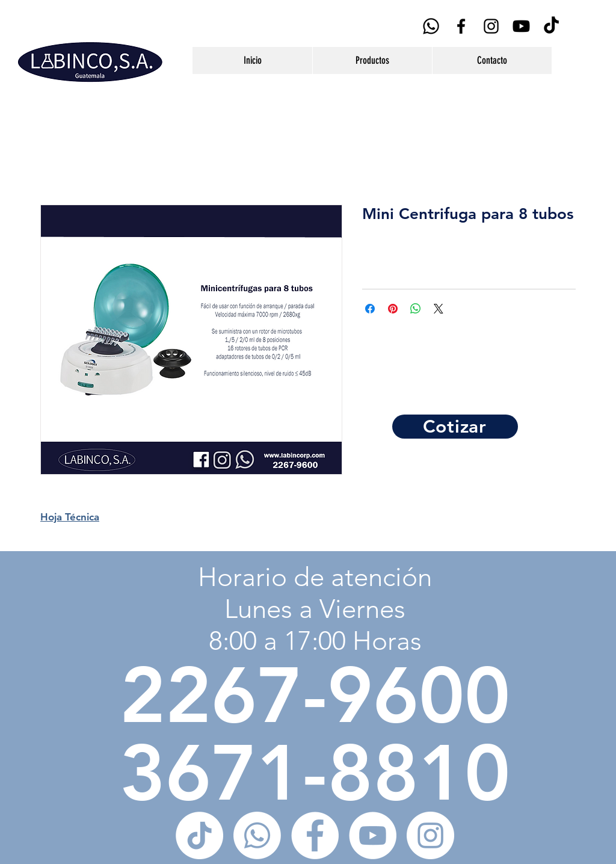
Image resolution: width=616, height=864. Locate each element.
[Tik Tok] (551, 26)
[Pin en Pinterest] (393, 309)
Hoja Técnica (70, 517)
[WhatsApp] (431, 26)
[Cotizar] (455, 427)
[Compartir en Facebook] (370, 309)
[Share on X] (439, 309)
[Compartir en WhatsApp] (416, 309)
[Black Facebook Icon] (461, 26)
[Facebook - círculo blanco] (315, 835)
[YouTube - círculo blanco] (373, 835)
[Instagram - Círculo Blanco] (430, 835)
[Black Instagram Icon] (491, 26)
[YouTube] (521, 26)
